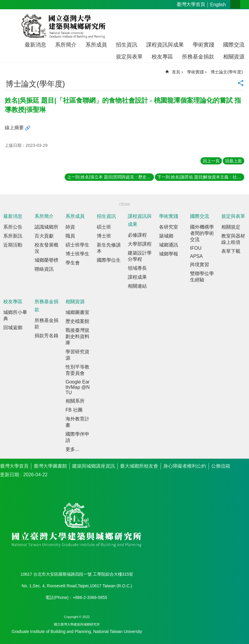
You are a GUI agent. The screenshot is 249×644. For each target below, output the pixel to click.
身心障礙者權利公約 (185, 466)
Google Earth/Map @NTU (78, 387)
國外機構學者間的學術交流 (202, 233)
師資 (70, 227)
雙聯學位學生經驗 (202, 277)
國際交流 (234, 45)
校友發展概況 (46, 248)
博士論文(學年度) (227, 72)
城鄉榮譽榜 (46, 260)
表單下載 (231, 251)
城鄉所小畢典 (15, 315)
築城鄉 (166, 236)
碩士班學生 (77, 245)
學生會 (73, 263)
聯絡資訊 (44, 269)
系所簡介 (66, 45)
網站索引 (245, 4)
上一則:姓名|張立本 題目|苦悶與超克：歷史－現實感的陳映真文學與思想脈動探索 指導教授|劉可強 (111, 177)
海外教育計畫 (77, 422)
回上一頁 (211, 161)
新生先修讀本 (109, 248)
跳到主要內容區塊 (3, 3)
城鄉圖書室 (77, 312)
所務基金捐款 (198, 57)
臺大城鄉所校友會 (139, 466)
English (218, 5)
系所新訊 (13, 236)
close (124, 204)
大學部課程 (140, 244)
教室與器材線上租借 (233, 239)
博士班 (104, 236)
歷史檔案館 (77, 321)
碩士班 (104, 227)
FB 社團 (74, 410)
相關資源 (234, 57)
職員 (70, 236)
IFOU (196, 248)
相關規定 (231, 227)
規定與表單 (129, 57)
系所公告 (13, 227)
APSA (196, 256)
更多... (72, 449)
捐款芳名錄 (46, 336)
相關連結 (137, 286)
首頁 (176, 72)
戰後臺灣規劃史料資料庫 (77, 336)
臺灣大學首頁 (191, 4)
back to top (235, 630)
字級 (235, 4)
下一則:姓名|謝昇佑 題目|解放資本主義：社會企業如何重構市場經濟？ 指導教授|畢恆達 (201, 177)
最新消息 (35, 45)
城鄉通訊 (169, 245)
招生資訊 (127, 45)
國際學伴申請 (77, 437)
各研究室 (169, 227)
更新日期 (10, 475)
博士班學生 (77, 254)
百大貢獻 (44, 236)
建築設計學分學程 (140, 256)
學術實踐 (203, 45)
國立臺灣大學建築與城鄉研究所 (65, 26)
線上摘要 (14, 128)
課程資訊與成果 (165, 45)
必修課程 (137, 235)
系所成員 (96, 45)
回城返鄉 (13, 328)
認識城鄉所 (46, 227)
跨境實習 (200, 265)
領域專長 (137, 268)
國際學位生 (109, 260)
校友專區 (162, 57)
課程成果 (137, 277)
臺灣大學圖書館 (50, 466)
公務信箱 (221, 466)
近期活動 (13, 245)
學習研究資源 (77, 355)
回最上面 (234, 161)
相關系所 (75, 401)
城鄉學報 (169, 254)
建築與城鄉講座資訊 (94, 466)
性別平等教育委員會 (77, 370)
